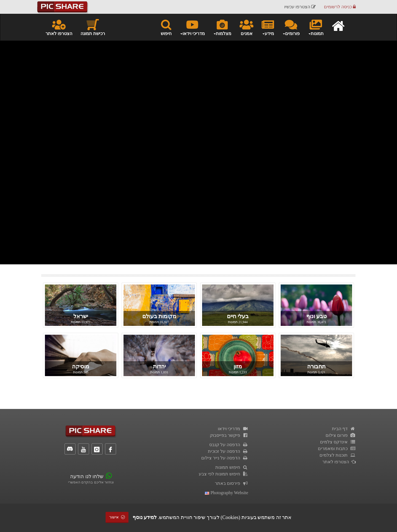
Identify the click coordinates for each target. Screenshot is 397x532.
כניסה (340, 7)
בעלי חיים (238, 316)
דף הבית (344, 429)
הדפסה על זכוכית (228, 451)
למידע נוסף (145, 517)
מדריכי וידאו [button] (192, 27)
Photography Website (226, 493)
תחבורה (316, 366)
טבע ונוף (316, 316)
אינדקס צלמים (338, 442)
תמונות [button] (316, 27)
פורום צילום (341, 435)
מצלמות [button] (222, 27)
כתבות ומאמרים (337, 449)
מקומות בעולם (159, 316)
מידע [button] (268, 27)
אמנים (246, 27)
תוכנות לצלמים (338, 455)
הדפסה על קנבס (229, 445)
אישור (117, 517)
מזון (238, 366)
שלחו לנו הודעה (87, 477)
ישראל (81, 316)
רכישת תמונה (93, 27)
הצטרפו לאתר (59, 27)
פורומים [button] (291, 27)
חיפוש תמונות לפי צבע (223, 474)
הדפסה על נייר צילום (225, 458)
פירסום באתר (231, 483)
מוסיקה (81, 366)
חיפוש (166, 27)
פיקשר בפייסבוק (229, 435)
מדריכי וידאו (233, 429)
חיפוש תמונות (232, 467)
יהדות (159, 366)
